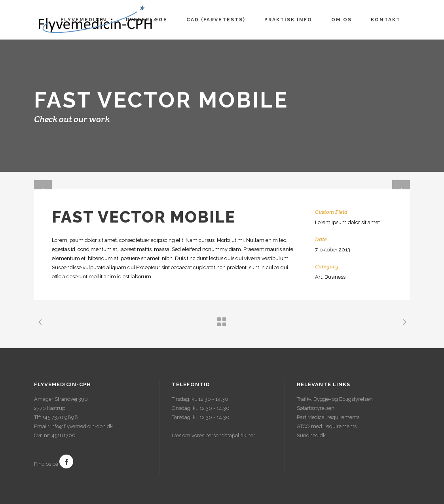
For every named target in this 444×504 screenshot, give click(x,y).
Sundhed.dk (311, 435)
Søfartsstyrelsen (316, 408)
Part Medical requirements (328, 417)
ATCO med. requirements (327, 426)
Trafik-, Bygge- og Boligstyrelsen (335, 399)
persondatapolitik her (230, 435)
